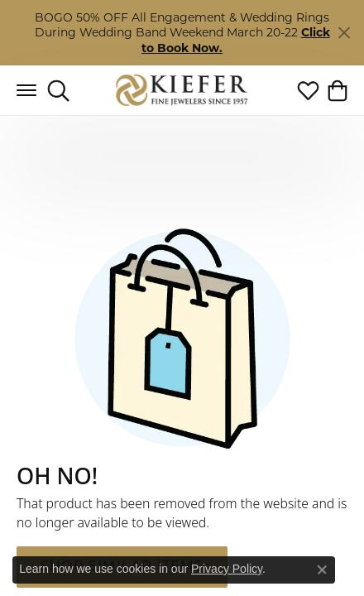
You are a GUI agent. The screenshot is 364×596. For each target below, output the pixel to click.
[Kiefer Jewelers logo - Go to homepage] (182, 91)
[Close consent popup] (322, 570)
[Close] (344, 33)
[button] (58, 90)
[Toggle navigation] (26, 90)
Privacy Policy (227, 569)
